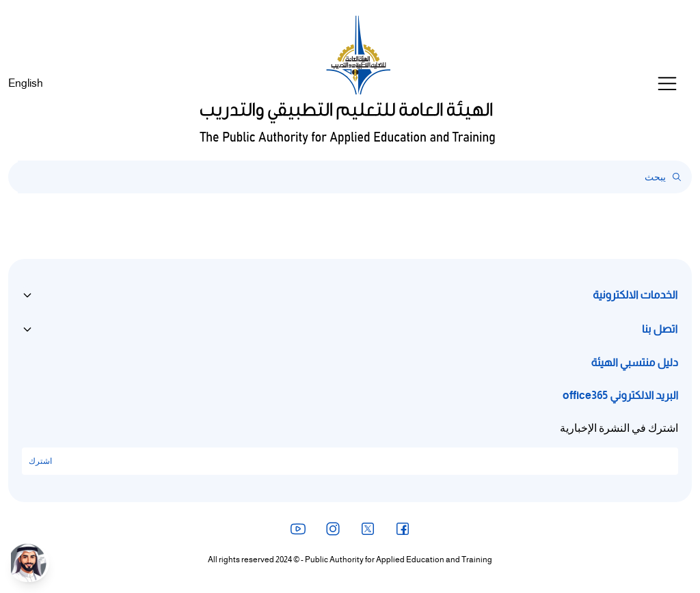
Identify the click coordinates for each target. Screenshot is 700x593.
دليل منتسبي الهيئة (635, 363)
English (26, 83)
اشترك (40, 461)
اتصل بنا (660, 329)
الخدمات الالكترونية (635, 295)
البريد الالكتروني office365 (620, 396)
